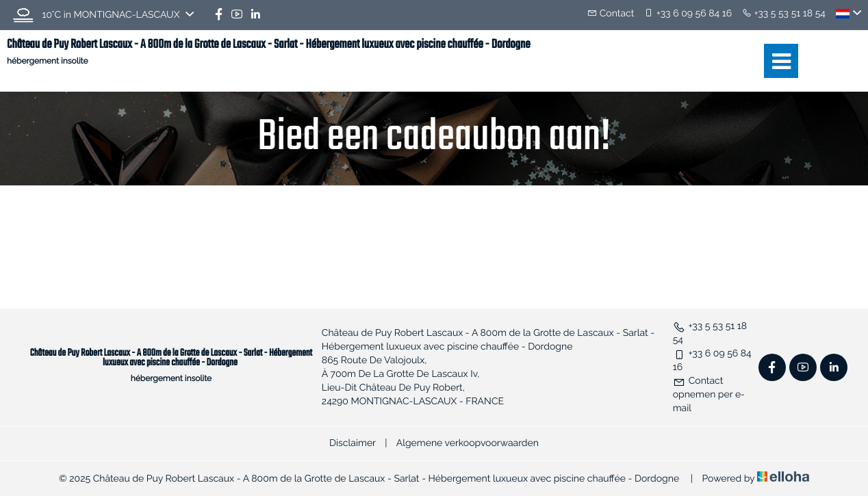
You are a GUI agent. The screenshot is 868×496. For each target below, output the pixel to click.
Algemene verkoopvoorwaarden (468, 443)
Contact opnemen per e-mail (709, 395)
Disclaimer (353, 443)
